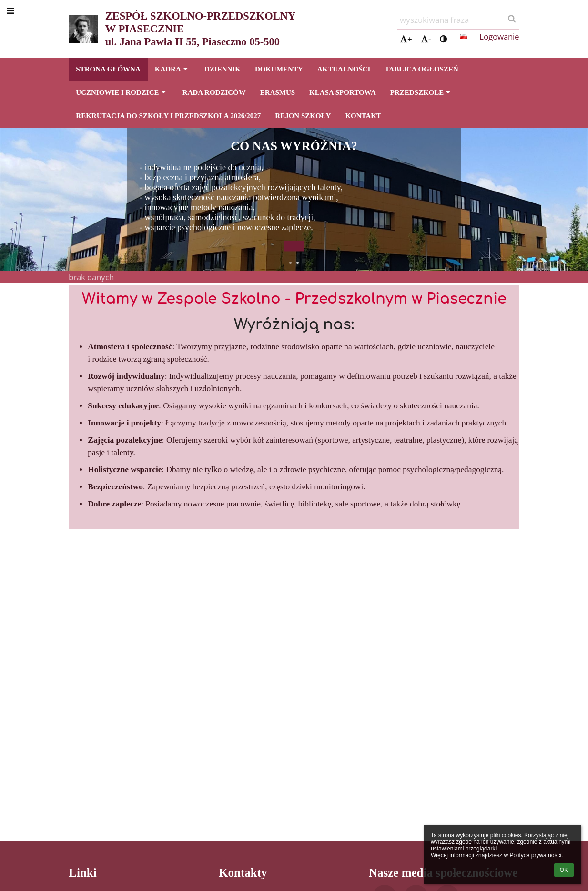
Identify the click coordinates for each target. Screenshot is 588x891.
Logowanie (499, 36)
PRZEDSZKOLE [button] (422, 92)
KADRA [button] (172, 69)
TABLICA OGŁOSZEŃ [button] (421, 69)
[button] (464, 36)
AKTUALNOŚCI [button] (344, 69)
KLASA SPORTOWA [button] (343, 92)
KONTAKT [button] (363, 116)
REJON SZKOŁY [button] (303, 116)
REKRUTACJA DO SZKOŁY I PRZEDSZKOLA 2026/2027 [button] (168, 116)
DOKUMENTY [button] (279, 69)
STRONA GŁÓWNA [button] (108, 69)
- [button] (426, 39)
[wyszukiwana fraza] (458, 20)
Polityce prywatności (535, 855)
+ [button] (406, 39)
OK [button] (564, 870)
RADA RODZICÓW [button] (214, 92)
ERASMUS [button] (278, 92)
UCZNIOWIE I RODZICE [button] (122, 92)
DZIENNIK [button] (223, 69)
